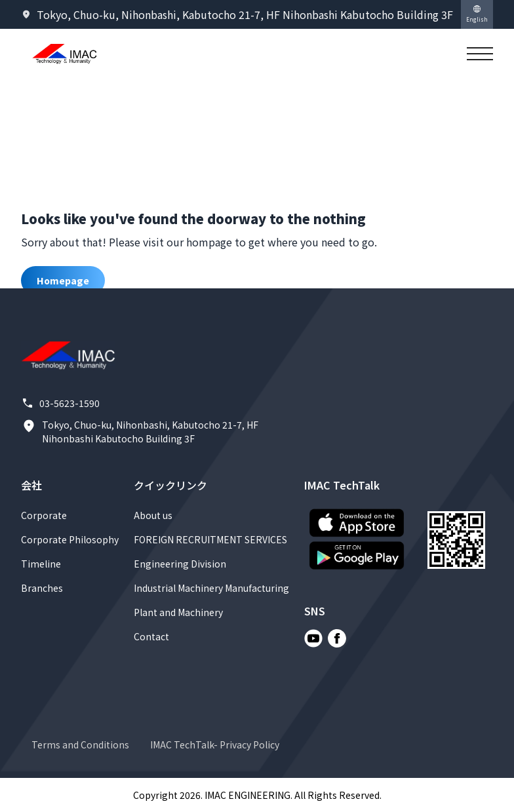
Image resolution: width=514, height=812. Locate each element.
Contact (151, 636)
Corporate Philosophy (70, 539)
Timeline (41, 564)
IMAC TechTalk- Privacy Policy (215, 744)
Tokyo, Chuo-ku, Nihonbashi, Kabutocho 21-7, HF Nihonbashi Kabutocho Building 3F (140, 432)
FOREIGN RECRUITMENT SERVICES (210, 539)
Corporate (44, 515)
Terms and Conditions (80, 744)
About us (153, 515)
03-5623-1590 (60, 403)
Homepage (63, 280)
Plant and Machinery (178, 612)
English (477, 14)
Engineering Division (180, 564)
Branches (42, 588)
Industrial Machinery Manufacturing (211, 588)
